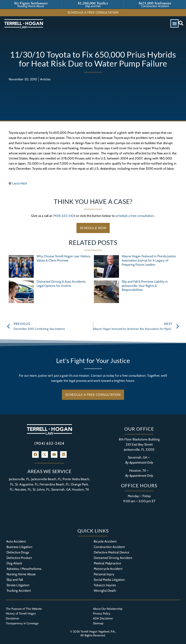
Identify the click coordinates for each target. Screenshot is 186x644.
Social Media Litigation (109, 580)
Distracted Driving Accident (113, 558)
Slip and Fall (15, 580)
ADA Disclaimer (103, 618)
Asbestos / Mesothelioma (24, 569)
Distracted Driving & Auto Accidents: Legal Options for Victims (61, 284)
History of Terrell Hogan (21, 613)
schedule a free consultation (135, 216)
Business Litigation (19, 547)
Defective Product (19, 558)
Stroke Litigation (18, 585)
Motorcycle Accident (108, 569)
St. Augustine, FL (27, 484)
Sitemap (98, 623)
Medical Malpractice (107, 563)
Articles (45, 79)
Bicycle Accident (105, 541)
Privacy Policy (102, 613)
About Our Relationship (108, 609)
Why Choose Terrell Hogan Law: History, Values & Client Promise (64, 258)
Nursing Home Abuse (21, 574)
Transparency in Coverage (22, 623)
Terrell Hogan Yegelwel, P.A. (98, 632)
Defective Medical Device (111, 552)
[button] (174, 23)
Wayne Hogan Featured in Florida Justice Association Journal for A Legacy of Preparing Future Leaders (149, 260)
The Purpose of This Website (24, 609)
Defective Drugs (18, 552)
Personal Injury (104, 574)
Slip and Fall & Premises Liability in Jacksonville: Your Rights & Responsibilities (145, 286)
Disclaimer (12, 618)
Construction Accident (109, 547)
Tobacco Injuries (105, 585)
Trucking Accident (19, 591)
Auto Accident (16, 541)
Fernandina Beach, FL (54, 484)
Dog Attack (14, 563)
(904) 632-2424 (64, 216)
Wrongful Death (105, 591)
